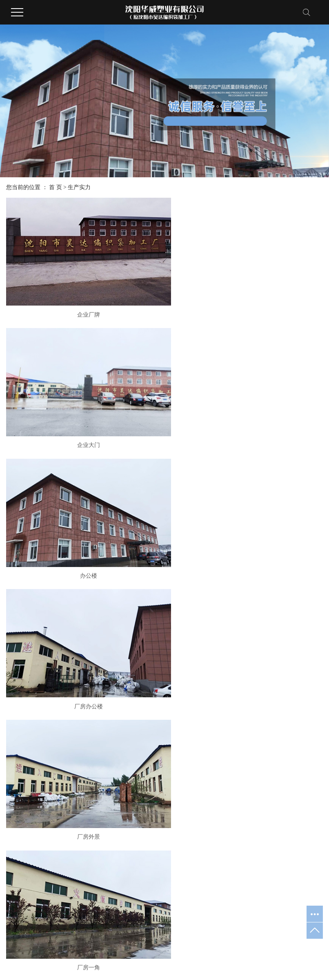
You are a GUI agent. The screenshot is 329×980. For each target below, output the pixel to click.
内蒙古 (249, 968)
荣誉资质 (18, 723)
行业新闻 (255, 723)
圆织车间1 (164, 628)
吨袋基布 (97, 803)
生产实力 (79, 187)
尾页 (188, 656)
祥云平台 (67, 968)
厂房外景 (164, 362)
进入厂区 (57, 450)
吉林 (265, 968)
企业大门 (164, 273)
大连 (220, 968)
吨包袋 (94, 735)
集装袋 (94, 723)
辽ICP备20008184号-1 (189, 943)
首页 (107, 656)
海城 (207, 968)
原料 (272, 628)
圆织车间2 (272, 539)
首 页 (56, 187)
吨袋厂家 (257, 943)
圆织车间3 (57, 539)
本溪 (182, 968)
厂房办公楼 (57, 362)
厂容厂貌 (176, 712)
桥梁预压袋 (100, 769)
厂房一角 (272, 362)
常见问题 (255, 735)
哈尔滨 (280, 968)
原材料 (272, 450)
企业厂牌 (57, 273)
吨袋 (91, 712)
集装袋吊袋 (100, 758)
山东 (296, 968)
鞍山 (233, 968)
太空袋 (94, 780)
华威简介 (18, 712)
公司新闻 (255, 712)
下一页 (162, 656)
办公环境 (18, 735)
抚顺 (195, 968)
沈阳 (169, 968)
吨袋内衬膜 (100, 792)
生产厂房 (164, 450)
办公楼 (272, 273)
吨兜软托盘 (100, 746)
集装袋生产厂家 (290, 943)
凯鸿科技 (120, 968)
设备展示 (176, 723)
